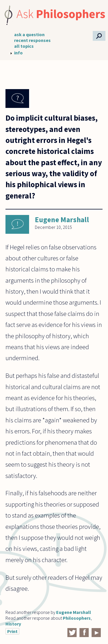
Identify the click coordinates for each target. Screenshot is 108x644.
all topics (24, 46)
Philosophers (77, 618)
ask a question (29, 34)
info (18, 53)
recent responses (32, 40)
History (13, 624)
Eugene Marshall (62, 220)
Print (12, 631)
